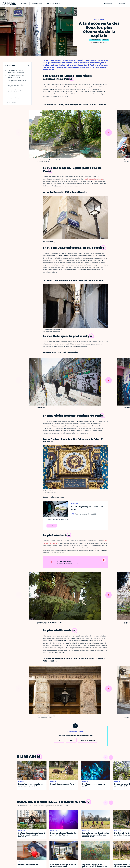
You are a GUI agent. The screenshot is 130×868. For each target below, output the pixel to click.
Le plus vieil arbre (14, 95)
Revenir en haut (11, 103)
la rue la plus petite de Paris (92, 179)
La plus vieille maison (15, 98)
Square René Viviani (64, 561)
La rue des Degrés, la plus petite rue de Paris (16, 76)
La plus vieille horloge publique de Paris (15, 91)
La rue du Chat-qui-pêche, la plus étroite (17, 81)
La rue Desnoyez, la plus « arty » (16, 86)
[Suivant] (109, 132)
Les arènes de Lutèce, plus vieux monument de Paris (16, 71)
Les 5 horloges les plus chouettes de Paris (87, 508)
